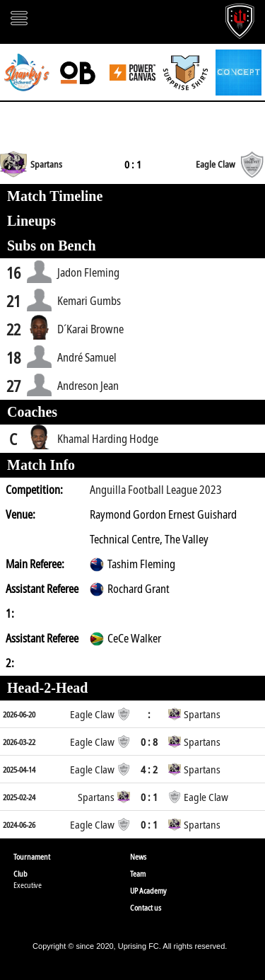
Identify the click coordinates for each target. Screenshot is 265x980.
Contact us (146, 907)
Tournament (32, 857)
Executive (28, 885)
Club (20, 874)
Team (138, 874)
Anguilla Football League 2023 (156, 490)
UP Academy (148, 890)
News (138, 857)
